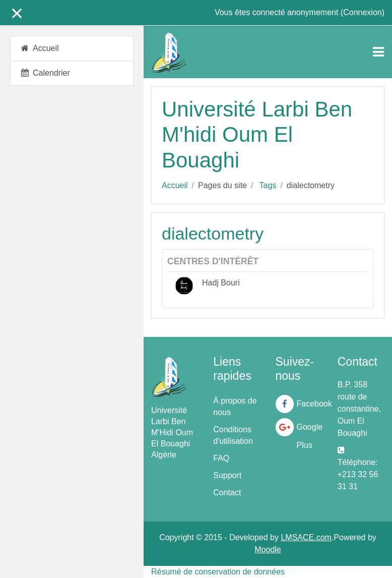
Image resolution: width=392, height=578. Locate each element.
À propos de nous (235, 407)
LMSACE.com (306, 537)
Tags (268, 185)
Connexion (363, 12)
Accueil (175, 185)
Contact (227, 493)
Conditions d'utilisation (233, 435)
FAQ (221, 458)
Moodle (268, 550)
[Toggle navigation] (378, 52)
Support (227, 475)
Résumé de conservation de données (218, 572)
